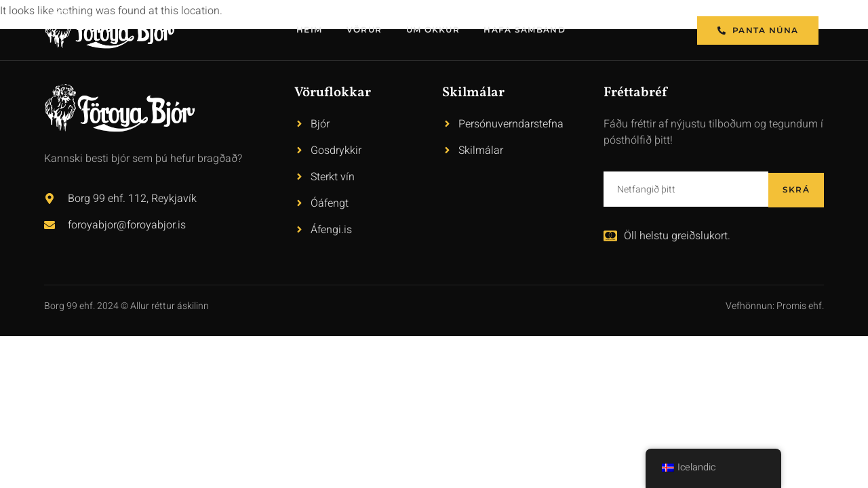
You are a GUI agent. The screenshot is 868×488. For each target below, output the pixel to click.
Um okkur (433, 30)
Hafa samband (526, 30)
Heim (309, 30)
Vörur (364, 30)
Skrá (796, 189)
